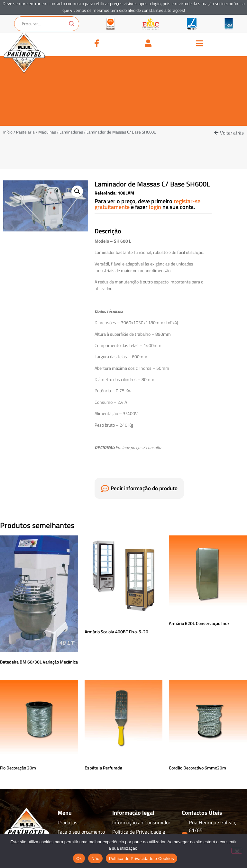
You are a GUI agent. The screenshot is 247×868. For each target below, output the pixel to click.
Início (8, 132)
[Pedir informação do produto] (105, 488)
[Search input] (44, 24)
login (156, 207)
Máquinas (47, 132)
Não (95, 859)
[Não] (237, 851)
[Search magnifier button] (72, 24)
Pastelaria (25, 132)
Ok (79, 859)
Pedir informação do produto (144, 488)
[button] (229, 133)
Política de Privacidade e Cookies (142, 859)
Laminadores (71, 132)
